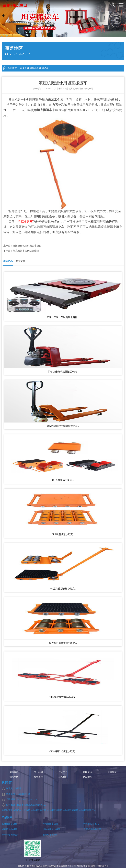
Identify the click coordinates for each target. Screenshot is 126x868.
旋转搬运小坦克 (9, 829)
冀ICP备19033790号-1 (98, 866)
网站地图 (88, 777)
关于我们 (38, 772)
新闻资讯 (32, 68)
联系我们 (63, 777)
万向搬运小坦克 (50, 824)
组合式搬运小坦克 (51, 829)
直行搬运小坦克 (9, 824)
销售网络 (14, 777)
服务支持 (38, 777)
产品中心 (63, 772)
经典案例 (112, 772)
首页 (22, 68)
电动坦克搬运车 (50, 835)
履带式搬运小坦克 (92, 829)
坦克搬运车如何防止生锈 (26, 251)
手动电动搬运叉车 (10, 835)
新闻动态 (44, 68)
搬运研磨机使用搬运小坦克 (27, 246)
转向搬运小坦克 (91, 824)
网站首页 (14, 772)
